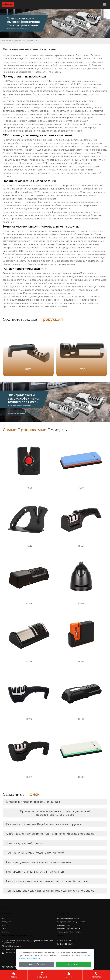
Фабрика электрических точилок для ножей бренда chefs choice (50, 834)
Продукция (41, 975)
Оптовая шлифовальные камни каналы (33, 802)
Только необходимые (37, 964)
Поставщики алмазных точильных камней (35, 872)
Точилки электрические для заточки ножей (36, 853)
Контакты (96, 975)
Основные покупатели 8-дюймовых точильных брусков (44, 824)
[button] (102, 350)
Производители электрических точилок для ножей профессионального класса (55, 813)
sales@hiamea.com (13, 946)
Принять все (73, 964)
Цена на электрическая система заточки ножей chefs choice (47, 881)
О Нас (69, 975)
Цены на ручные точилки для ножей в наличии (38, 862)
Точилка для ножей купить (24, 843)
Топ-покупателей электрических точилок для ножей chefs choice (50, 891)
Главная (5, 41)
